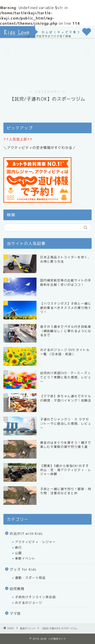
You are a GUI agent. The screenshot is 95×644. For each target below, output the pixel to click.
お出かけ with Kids (26, 534)
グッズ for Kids (23, 569)
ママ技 (15, 613)
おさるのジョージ (29, 603)
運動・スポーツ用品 (30, 578)
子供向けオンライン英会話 (35, 597)
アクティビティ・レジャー (35, 542)
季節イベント (25, 558)
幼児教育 (17, 589)
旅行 (18, 547)
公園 (18, 553)
